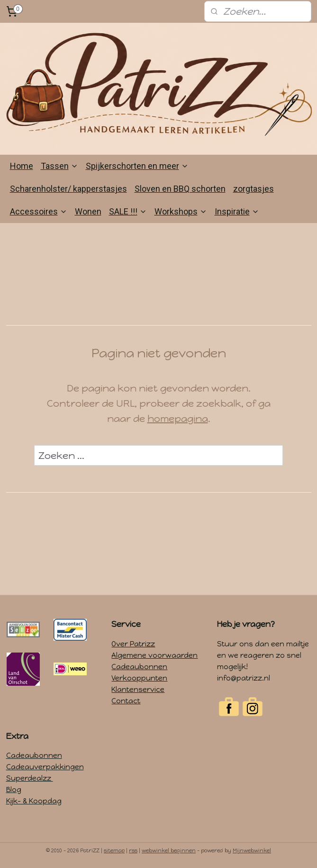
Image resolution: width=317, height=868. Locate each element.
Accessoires (39, 211)
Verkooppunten (139, 678)
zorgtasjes (254, 189)
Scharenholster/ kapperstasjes (68, 189)
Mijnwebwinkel (252, 851)
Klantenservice (138, 690)
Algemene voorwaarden (154, 655)
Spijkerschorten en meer (137, 166)
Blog (14, 790)
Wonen (88, 211)
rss (133, 851)
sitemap (114, 851)
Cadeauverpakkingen (45, 767)
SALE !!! (128, 211)
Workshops (181, 211)
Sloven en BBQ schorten (180, 189)
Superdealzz (30, 778)
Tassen (59, 166)
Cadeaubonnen (139, 667)
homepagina (178, 419)
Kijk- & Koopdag (34, 801)
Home (22, 166)
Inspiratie (237, 211)
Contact (126, 701)
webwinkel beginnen (169, 851)
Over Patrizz (133, 644)
